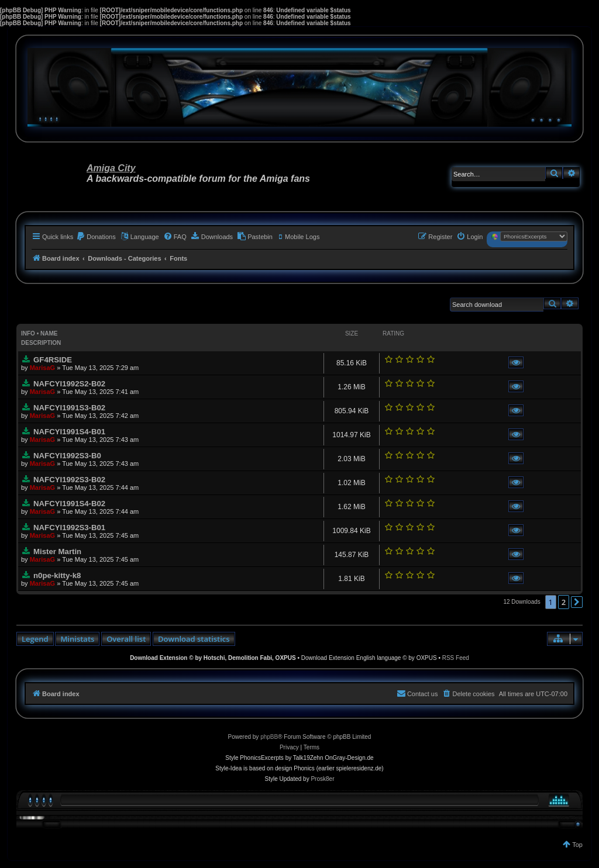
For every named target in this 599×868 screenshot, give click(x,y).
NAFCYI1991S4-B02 (69, 504)
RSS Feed (456, 658)
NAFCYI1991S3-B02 (69, 408)
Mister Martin (57, 551)
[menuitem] (96, 237)
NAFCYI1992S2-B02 (69, 384)
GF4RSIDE (53, 360)
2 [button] (564, 602)
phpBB (269, 737)
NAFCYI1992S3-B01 (69, 528)
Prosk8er (322, 779)
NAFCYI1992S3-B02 (69, 480)
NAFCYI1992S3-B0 (67, 456)
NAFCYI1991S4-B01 (69, 432)
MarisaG (42, 368)
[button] (577, 602)
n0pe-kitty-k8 (57, 575)
